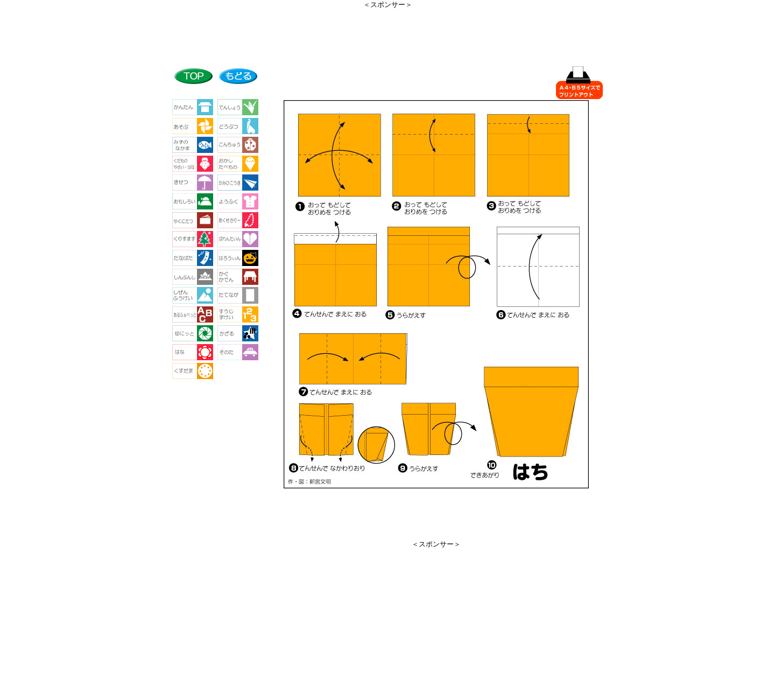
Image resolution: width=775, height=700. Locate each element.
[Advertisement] (387, 34)
